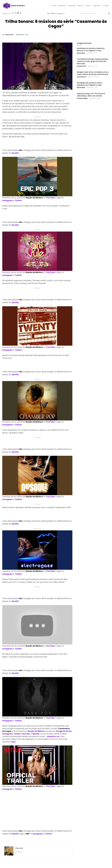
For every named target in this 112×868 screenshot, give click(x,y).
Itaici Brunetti (81, 66)
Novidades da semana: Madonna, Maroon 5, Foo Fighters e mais (91, 49)
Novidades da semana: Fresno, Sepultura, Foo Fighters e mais (90, 84)
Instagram (8, 200)
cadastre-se (53, 736)
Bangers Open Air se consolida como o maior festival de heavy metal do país (93, 73)
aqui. (13, 742)
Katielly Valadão (82, 98)
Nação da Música (36, 731)
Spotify (15, 153)
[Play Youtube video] (37, 177)
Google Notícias (64, 731)
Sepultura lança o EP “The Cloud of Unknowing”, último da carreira (91, 95)
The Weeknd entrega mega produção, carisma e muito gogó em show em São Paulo (93, 61)
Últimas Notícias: (84, 43)
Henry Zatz (9, 35)
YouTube (50, 198)
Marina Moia (81, 53)
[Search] (109, 13)
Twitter (18, 200)
